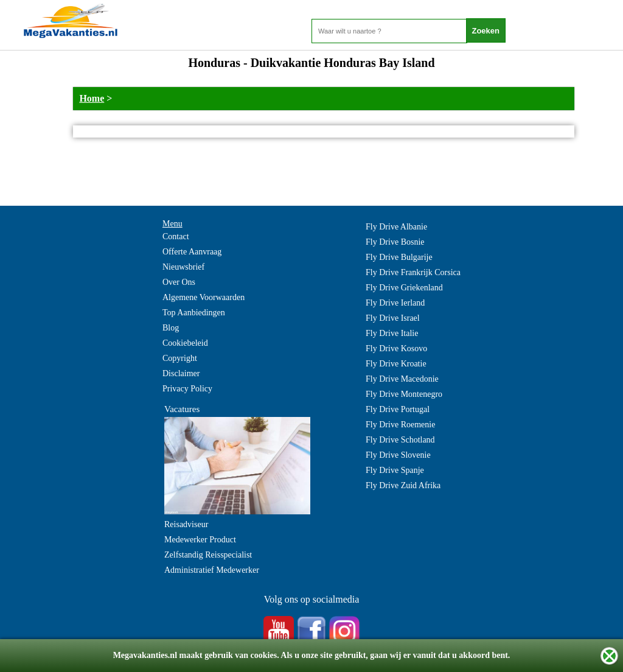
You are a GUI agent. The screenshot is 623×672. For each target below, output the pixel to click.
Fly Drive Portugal (398, 409)
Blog (171, 328)
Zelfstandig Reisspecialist (208, 555)
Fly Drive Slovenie (398, 455)
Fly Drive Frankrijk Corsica (413, 272)
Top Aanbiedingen (194, 313)
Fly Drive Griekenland (404, 288)
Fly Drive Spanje (395, 470)
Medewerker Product (200, 540)
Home (92, 98)
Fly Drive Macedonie (402, 379)
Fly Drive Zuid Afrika (403, 485)
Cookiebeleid (185, 343)
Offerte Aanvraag (192, 252)
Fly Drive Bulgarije (399, 257)
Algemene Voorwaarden (204, 297)
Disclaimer (181, 373)
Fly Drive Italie (392, 333)
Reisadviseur (186, 524)
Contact (176, 236)
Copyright (180, 358)
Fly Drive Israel (393, 318)
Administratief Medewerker (212, 570)
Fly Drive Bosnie (395, 242)
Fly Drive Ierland (395, 303)
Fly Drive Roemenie (400, 425)
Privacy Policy (187, 389)
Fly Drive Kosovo (396, 348)
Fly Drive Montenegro (404, 394)
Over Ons (179, 282)
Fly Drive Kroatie (396, 364)
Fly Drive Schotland (400, 440)
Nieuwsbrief (183, 267)
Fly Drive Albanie (396, 227)
